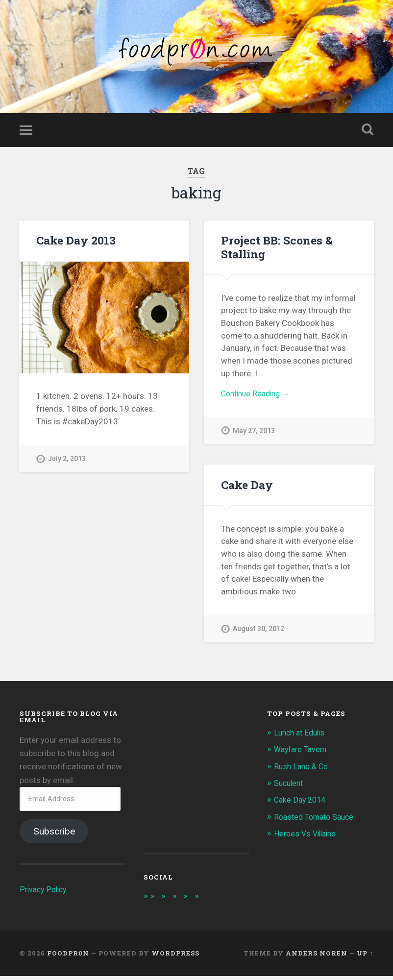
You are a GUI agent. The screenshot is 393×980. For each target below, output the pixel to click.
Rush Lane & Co (303, 770)
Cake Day (247, 488)
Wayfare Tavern (303, 753)
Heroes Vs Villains (307, 837)
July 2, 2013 (68, 462)
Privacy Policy (45, 893)
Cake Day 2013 (76, 244)
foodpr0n (68, 957)
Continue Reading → (258, 398)
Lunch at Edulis (302, 736)
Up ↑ (365, 957)
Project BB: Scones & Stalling (275, 251)
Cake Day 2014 (302, 803)
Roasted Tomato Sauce (317, 820)
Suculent (290, 786)
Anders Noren (317, 957)
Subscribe (54, 835)
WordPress (175, 957)
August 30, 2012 (259, 632)
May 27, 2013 (254, 436)
